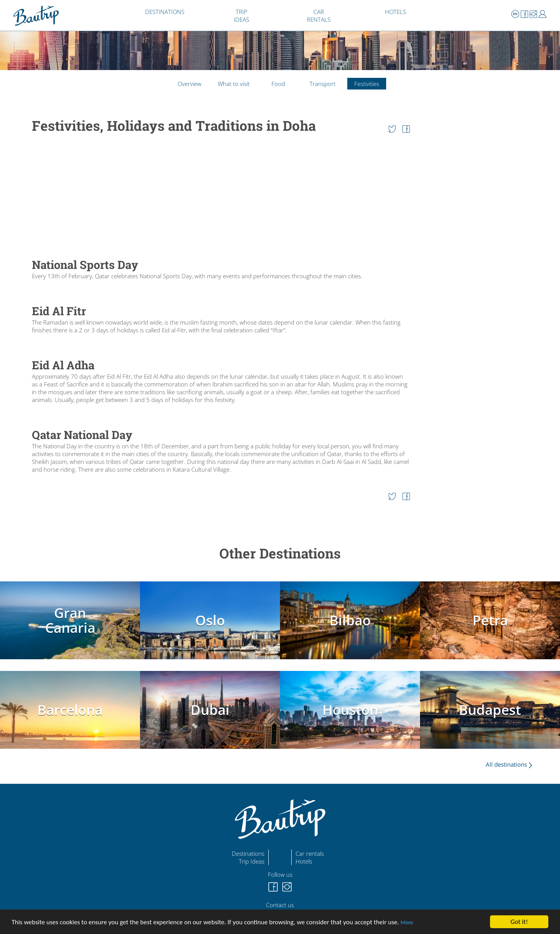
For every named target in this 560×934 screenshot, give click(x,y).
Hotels (304, 861)
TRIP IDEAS (241, 16)
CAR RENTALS (319, 16)
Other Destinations (280, 553)
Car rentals (310, 853)
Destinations (248, 853)
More (407, 922)
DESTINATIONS (165, 12)
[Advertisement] (221, 197)
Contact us (280, 905)
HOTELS (395, 12)
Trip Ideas (252, 861)
